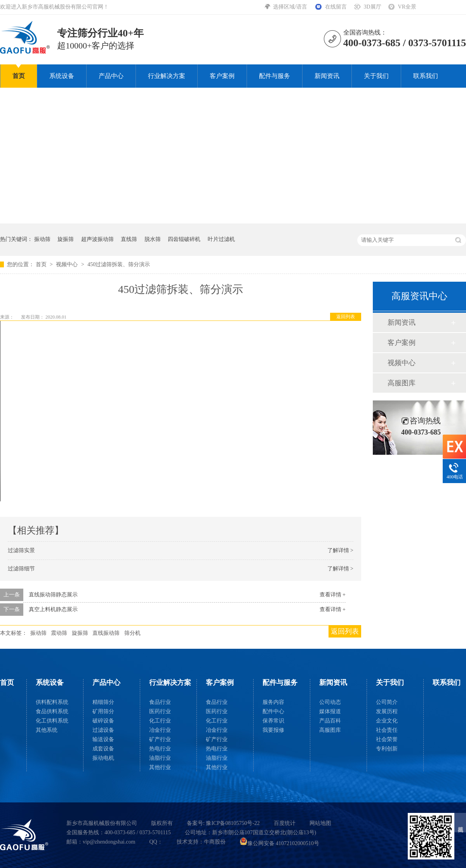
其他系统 (47, 730)
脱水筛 (153, 239)
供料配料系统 (52, 702)
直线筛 (129, 239)
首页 (19, 76)
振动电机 (103, 758)
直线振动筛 (106, 633)
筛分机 (132, 633)
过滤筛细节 (21, 569)
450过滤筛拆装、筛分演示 (119, 264)
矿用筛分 (103, 711)
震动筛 (59, 633)
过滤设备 (103, 730)
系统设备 (62, 76)
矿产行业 (160, 739)
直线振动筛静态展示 (53, 595)
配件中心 (273, 711)
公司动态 (330, 702)
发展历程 (387, 711)
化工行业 (160, 721)
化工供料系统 (52, 721)
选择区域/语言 (291, 7)
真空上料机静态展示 (53, 609)
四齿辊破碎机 (184, 239)
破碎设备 (103, 721)
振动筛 (42, 239)
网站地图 (320, 823)
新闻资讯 (327, 76)
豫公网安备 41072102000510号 (280, 843)
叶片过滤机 (221, 239)
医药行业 (160, 711)
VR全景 (407, 7)
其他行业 (160, 767)
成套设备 (103, 749)
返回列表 (346, 317)
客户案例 (222, 76)
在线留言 (336, 7)
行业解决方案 (167, 76)
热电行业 (160, 749)
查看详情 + (333, 595)
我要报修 (273, 730)
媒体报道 (330, 711)
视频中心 (68, 264)
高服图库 (402, 383)
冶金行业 (160, 730)
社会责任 (387, 730)
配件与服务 (275, 76)
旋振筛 (66, 239)
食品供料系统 (52, 711)
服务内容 (273, 702)
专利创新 (387, 749)
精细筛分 (103, 702)
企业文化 (387, 721)
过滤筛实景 (21, 550)
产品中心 (111, 76)
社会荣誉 (387, 739)
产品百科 (330, 721)
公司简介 (387, 702)
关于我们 (376, 76)
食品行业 (160, 702)
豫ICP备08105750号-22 (233, 823)
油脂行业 (160, 758)
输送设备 (103, 739)
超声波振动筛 (97, 239)
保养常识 (273, 721)
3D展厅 (372, 7)
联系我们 (426, 76)
